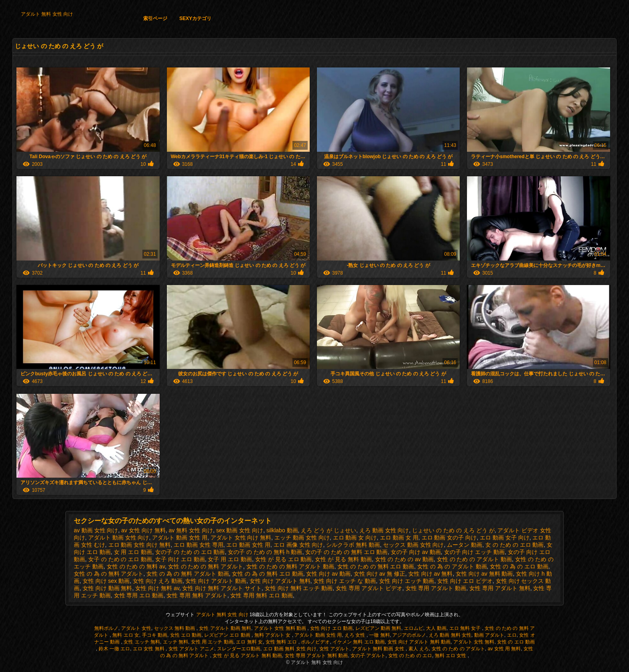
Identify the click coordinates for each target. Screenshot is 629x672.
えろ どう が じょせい (329, 530)
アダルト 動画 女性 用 (180, 538)
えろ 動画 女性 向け (384, 530)
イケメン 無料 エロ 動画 (359, 642)
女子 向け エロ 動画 (180, 559)
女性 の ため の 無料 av (136, 566)
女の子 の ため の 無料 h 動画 (265, 552)
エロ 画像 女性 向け (298, 545)
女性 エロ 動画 (186, 635)
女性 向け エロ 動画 (331, 628)
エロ (512, 635)
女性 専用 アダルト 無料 (500, 588)
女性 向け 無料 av (157, 588)
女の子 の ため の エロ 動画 (190, 552)
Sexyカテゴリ (195, 18)
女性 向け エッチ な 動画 (345, 581)
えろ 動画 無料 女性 (450, 635)
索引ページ (155, 18)
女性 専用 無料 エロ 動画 (262, 595)
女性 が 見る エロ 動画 (284, 559)
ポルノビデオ (315, 642)
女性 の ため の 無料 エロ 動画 (376, 566)
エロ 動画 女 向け (355, 538)
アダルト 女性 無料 (474, 642)
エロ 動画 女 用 (399, 538)
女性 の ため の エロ (410, 656)
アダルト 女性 (136, 628)
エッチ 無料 (176, 642)
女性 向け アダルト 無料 (280, 581)
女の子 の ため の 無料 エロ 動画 (346, 552)
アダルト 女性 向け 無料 (241, 538)
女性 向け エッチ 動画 (407, 581)
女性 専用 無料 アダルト (197, 595)
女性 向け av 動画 (328, 574)
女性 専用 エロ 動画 (139, 595)
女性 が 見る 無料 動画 (343, 559)
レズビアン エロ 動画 (228, 635)
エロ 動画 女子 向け (505, 538)
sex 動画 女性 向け (240, 530)
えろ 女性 (356, 635)
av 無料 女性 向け (191, 530)
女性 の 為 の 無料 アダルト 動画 (188, 574)
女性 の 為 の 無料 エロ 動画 (267, 574)
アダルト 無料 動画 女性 (379, 649)
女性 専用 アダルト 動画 (436, 588)
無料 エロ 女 (126, 635)
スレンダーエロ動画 (239, 649)
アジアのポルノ (409, 635)
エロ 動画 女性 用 (248, 545)
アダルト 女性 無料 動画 (281, 628)
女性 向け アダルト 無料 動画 (419, 642)
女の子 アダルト (368, 656)
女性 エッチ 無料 (142, 642)
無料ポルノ (106, 628)
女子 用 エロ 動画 (230, 559)
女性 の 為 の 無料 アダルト (109, 574)
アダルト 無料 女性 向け (47, 14)
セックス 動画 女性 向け (414, 545)
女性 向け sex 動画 (106, 581)
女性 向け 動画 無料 (108, 588)
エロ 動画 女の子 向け (449, 538)
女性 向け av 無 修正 (379, 574)
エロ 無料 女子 (466, 628)
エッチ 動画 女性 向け (302, 538)
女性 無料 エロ (282, 642)
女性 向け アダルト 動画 (216, 581)
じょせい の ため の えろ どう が (453, 530)
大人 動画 (436, 628)
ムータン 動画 (465, 545)
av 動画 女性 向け (96, 530)
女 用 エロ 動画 (133, 552)
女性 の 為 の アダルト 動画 (452, 566)
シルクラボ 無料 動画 (353, 545)
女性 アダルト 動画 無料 (225, 628)
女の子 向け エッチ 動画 (475, 552)
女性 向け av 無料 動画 (484, 574)
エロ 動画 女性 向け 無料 (140, 545)
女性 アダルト (334, 649)
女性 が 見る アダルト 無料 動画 (247, 656)
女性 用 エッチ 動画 (212, 642)
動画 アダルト (489, 635)
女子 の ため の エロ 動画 (120, 559)
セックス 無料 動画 (175, 628)
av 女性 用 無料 (504, 649)
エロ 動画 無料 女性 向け (290, 649)
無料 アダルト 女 (273, 635)
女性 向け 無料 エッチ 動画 (299, 588)
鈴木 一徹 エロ (115, 649)
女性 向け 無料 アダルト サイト (222, 588)
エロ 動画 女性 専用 (199, 545)
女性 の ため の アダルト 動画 (474, 559)
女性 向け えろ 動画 (158, 581)
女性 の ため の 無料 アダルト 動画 (290, 566)
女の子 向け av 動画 (416, 552)
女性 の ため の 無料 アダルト (206, 566)
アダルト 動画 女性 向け (119, 538)
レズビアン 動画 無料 (378, 628)
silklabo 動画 (282, 530)
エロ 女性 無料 (149, 649)
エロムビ (414, 628)
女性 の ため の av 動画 (404, 559)
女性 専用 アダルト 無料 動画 (316, 656)
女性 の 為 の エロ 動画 (519, 566)
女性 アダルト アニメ (192, 649)
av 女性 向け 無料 (143, 530)
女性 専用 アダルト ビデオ (369, 588)
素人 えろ (419, 649)
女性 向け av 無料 (430, 574)
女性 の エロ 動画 (516, 642)
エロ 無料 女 (249, 642)
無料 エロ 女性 (451, 656)
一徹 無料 (379, 635)
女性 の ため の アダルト (458, 649)
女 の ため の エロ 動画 (514, 545)
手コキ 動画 (155, 635)
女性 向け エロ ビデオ (465, 581)
